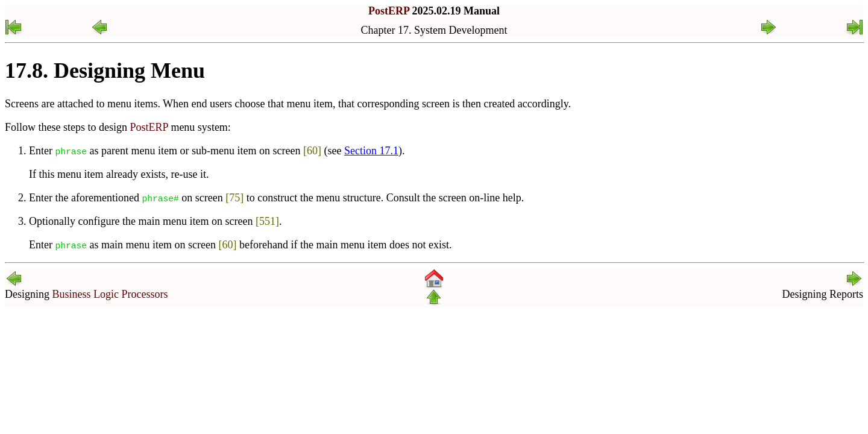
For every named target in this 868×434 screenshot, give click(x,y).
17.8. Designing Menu (105, 71)
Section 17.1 (371, 151)
